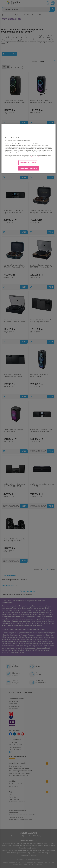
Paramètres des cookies (28, 163)
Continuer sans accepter (46, 135)
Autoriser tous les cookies (28, 168)
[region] (28, 149)
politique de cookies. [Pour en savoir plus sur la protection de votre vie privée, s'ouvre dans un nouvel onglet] (35, 157)
